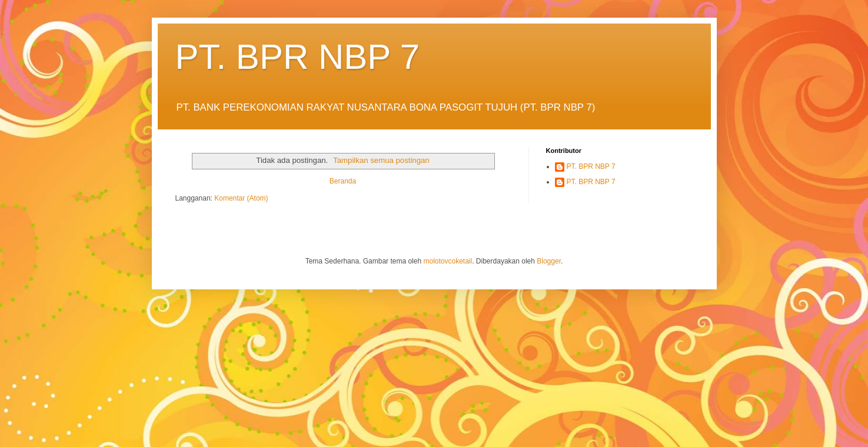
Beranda (343, 181)
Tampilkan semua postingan (381, 160)
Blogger (549, 261)
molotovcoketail (448, 261)
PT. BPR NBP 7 (298, 57)
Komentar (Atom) (241, 198)
